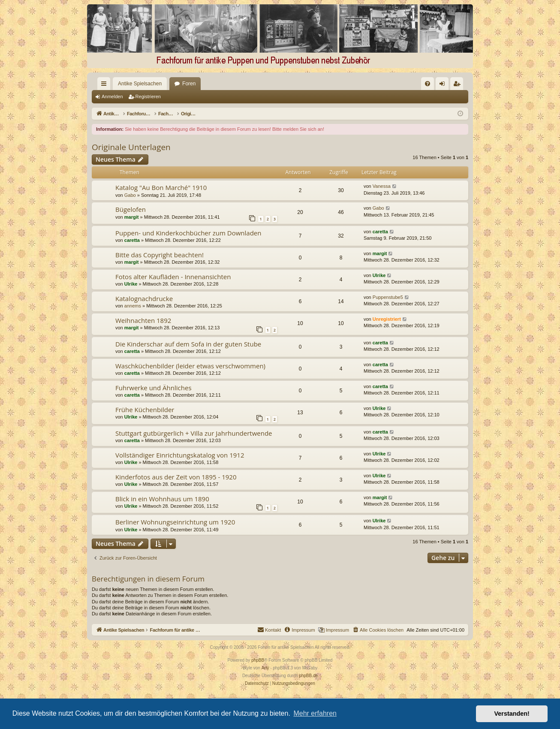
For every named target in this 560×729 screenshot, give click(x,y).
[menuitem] (340, 84)
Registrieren (148, 96)
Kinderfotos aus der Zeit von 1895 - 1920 (176, 477)
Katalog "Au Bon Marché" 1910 (161, 187)
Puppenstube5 (388, 297)
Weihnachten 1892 (143, 320)
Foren (173, 84)
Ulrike (131, 284)
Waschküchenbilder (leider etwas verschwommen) (190, 366)
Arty (265, 668)
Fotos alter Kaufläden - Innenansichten (173, 277)
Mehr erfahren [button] (315, 713)
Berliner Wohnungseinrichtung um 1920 (175, 522)
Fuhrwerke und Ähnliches (154, 388)
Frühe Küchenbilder (145, 410)
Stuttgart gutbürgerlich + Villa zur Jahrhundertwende (194, 433)
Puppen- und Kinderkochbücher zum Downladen (188, 233)
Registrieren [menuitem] (459, 85)
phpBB (258, 660)
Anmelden (112, 96)
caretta (132, 240)
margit (132, 217)
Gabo (130, 195)
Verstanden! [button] (512, 714)
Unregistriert (387, 319)
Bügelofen (131, 209)
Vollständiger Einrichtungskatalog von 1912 (180, 455)
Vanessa (382, 186)
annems (133, 306)
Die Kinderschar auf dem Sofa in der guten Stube (188, 344)
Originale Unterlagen (131, 147)
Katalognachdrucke (144, 298)
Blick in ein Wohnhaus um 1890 (162, 499)
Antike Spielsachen (124, 84)
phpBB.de (308, 676)
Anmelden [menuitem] (444, 85)
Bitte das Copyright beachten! (160, 255)
